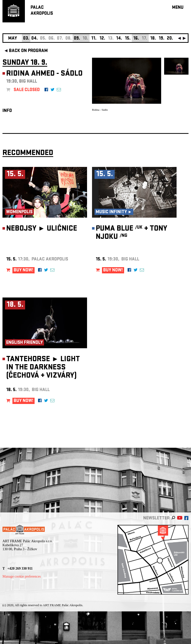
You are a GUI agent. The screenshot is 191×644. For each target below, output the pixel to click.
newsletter (156, 519)
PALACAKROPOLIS (42, 11)
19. (162, 39)
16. (136, 39)
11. (94, 39)
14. (119, 39)
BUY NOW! (24, 271)
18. (153, 39)
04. (35, 39)
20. (170, 39)
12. (102, 39)
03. (26, 39)
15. (128, 39)
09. (77, 39)
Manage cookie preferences (22, 576)
